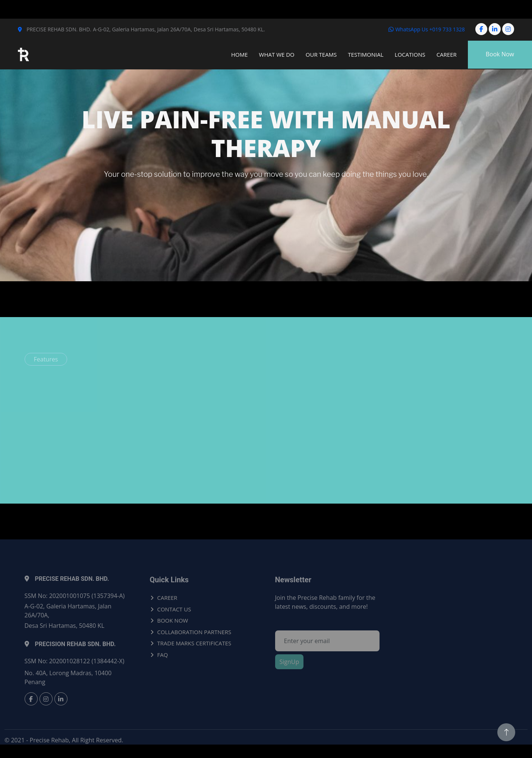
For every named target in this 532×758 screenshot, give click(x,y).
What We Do (277, 54)
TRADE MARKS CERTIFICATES (194, 643)
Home (240, 54)
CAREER (167, 598)
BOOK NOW (173, 620)
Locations (410, 54)
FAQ (163, 655)
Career (447, 54)
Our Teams (321, 54)
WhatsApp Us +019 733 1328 (426, 29)
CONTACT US (174, 609)
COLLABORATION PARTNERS (194, 632)
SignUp (289, 662)
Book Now (500, 54)
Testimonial (366, 54)
